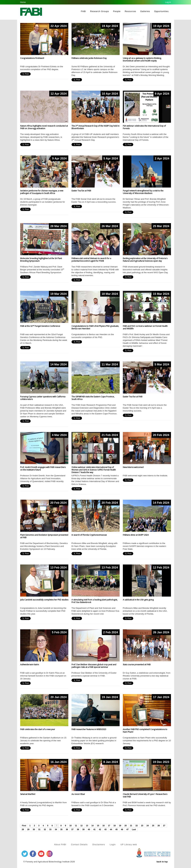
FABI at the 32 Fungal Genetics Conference (40, 326)
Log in (168, 2)
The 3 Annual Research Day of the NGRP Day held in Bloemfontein (95, 127)
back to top (162, 862)
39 (83, 830)
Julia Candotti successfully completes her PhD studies (44, 600)
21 (131, 826)
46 (122, 830)
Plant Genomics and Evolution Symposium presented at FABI (44, 536)
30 (34, 830)
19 (120, 826)
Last (134, 830)
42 (100, 830)
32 (45, 830)
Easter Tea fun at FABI (81, 191)
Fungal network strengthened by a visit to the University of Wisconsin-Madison (143, 192)
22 (137, 826)
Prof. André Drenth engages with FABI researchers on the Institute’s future (43, 468)
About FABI (60, 844)
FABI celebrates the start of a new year (38, 729)
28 (23, 830)
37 (72, 830)
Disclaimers (99, 844)
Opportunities (161, 11)
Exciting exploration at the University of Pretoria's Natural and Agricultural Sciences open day (145, 260)
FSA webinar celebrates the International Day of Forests (144, 127)
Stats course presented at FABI (137, 665)
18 (115, 826)
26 (159, 826)
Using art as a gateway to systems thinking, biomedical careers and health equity (142, 59)
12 (81, 826)
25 (153, 826)
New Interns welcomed (133, 467)
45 (117, 830)
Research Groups (100, 11)
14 (92, 826)
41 (94, 830)
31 (39, 830)
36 (67, 830)
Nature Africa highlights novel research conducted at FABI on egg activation (44, 127)
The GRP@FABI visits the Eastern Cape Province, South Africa (93, 398)
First (24, 826)
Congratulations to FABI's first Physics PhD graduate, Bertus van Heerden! (95, 327)
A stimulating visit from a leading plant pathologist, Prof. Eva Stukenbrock (95, 601)
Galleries (145, 11)
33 (50, 830)
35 (61, 830)
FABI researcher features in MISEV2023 (89, 729)
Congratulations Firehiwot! (32, 58)
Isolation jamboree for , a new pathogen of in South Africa (42, 192)
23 (142, 826)
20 (125, 826)
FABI (83, 11)
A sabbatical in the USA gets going (138, 600)
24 (148, 826)
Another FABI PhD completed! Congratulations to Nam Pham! (145, 731)
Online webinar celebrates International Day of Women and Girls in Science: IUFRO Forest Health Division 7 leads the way (94, 470)
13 (87, 826)
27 (164, 826)
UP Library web (129, 844)
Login (113, 844)
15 (98, 826)
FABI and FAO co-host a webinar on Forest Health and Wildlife (145, 327)
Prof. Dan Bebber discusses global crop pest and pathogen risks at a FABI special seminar (94, 666)
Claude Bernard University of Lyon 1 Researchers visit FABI (145, 795)
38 (78, 830)
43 (105, 830)
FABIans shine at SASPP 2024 (136, 535)
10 (70, 826)
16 (104, 826)
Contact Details (79, 844)
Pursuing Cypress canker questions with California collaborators (43, 398)
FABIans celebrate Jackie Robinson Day (89, 58)
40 (89, 830)
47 (127, 830)
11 (76, 826)
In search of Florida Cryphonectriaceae (89, 535)
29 (28, 830)
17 (109, 826)
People (117, 11)
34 (56, 830)
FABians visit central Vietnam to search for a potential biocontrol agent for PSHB (91, 260)
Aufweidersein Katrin (30, 665)
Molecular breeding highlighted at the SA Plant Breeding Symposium (41, 260)
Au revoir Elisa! (78, 794)
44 (111, 830)
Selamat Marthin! (28, 794)
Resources (130, 11)
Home (23, 2)
